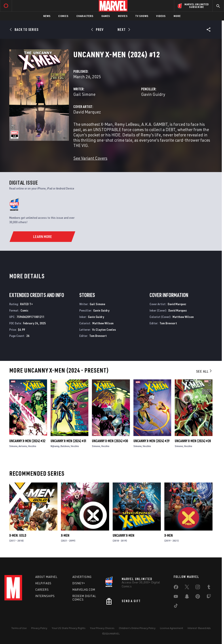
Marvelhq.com (84, 590)
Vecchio (32, 446)
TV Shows (142, 16)
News (47, 16)
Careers (42, 590)
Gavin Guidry (153, 94)
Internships (45, 596)
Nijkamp (55, 446)
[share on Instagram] (198, 588)
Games (106, 16)
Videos (161, 16)
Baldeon (65, 446)
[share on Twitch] (209, 597)
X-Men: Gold (18, 535)
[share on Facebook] (176, 588)
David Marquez (87, 112)
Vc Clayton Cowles (104, 329)
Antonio (23, 446)
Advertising (82, 577)
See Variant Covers (90, 158)
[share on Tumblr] (209, 588)
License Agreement (172, 628)
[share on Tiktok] (176, 607)
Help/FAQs (43, 583)
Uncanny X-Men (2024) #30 (110, 441)
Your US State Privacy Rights (69, 628)
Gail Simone (84, 94)
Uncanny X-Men (123, 535)
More (177, 16)
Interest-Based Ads (199, 628)
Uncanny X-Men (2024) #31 (69, 441)
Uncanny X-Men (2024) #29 (151, 441)
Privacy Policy (39, 628)
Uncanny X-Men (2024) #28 (193, 441)
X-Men (65, 535)
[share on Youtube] (176, 597)
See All (204, 371)
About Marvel (46, 577)
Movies (123, 16)
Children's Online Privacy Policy (137, 628)
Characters (85, 16)
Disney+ (79, 583)
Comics (63, 16)
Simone (13, 446)
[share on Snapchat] (187, 597)
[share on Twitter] (187, 588)
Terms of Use (19, 628)
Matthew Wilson (103, 323)
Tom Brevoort (98, 336)
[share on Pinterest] (198, 597)
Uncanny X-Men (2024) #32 (27, 441)
